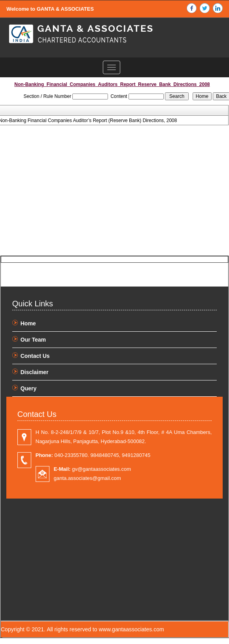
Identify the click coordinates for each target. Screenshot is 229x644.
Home (28, 323)
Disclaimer (35, 372)
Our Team (33, 340)
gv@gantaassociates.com (92, 469)
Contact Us (35, 356)
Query (28, 388)
